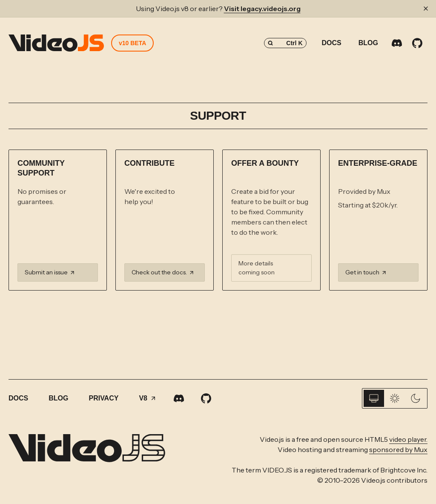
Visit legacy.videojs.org (262, 9)
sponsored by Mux (398, 449)
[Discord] (397, 43)
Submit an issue (50, 272)
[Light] (395, 398)
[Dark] (416, 398)
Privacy (103, 398)
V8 (148, 398)
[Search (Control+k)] (285, 43)
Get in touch (366, 272)
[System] (374, 398)
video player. (408, 439)
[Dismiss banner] (426, 9)
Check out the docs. (163, 272)
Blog (368, 43)
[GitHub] (417, 43)
